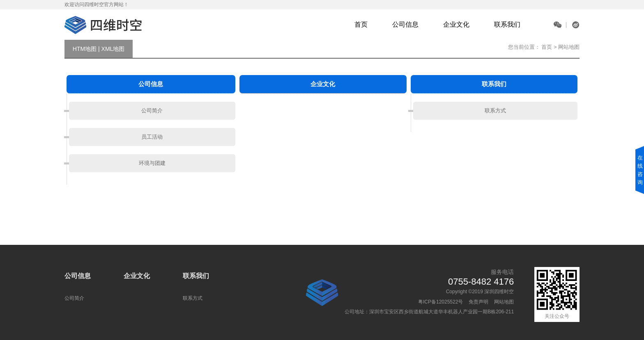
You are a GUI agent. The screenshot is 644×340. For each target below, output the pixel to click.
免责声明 (478, 302)
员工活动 (152, 137)
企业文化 (456, 24)
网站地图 (504, 302)
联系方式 (495, 111)
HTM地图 (85, 49)
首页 (361, 24)
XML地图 (113, 49)
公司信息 (405, 24)
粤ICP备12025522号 (440, 302)
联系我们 (507, 24)
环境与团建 (152, 163)
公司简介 (152, 111)
